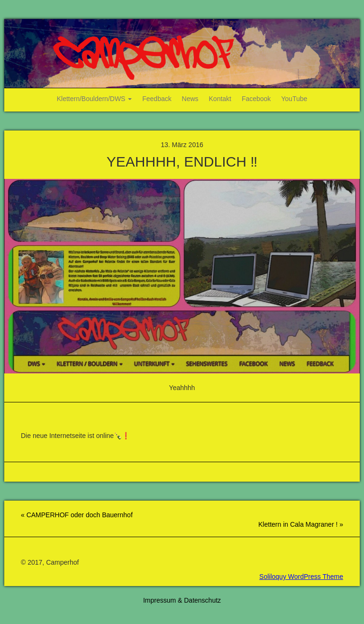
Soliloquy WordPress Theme (301, 577)
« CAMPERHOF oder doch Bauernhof (77, 515)
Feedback (157, 99)
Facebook (256, 99)
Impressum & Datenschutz (182, 600)
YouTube (294, 99)
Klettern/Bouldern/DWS (95, 99)
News (190, 99)
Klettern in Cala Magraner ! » (301, 524)
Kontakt (220, 99)
